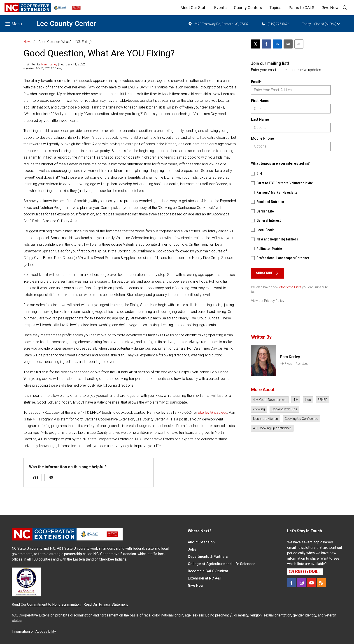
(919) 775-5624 (275, 24)
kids (308, 400)
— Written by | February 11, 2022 (54, 64)
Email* (256, 82)
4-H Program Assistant (294, 364)
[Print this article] (299, 44)
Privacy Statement (113, 604)
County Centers (248, 8)
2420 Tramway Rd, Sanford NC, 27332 (218, 24)
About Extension (201, 542)
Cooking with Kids (284, 409)
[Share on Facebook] (266, 44)
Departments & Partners (208, 557)
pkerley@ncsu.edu (213, 412)
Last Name (260, 119)
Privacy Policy (274, 301)
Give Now (330, 8)
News (28, 42)
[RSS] (321, 583)
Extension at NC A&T (205, 578)
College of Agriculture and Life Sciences (222, 564)
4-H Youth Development (270, 400)
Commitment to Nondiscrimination (54, 604)
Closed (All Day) (327, 24)
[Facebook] (292, 583)
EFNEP (323, 400)
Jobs (192, 549)
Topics (275, 8)
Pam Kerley (49, 64)
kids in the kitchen (265, 419)
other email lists (290, 287)
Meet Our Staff (194, 8)
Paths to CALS (302, 8)
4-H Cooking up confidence (272, 428)
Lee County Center (66, 23)
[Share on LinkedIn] (277, 44)
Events (220, 8)
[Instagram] (302, 583)
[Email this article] (288, 44)
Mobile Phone (262, 138)
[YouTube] (312, 583)
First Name (260, 101)
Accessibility (46, 631)
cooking (259, 409)
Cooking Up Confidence (301, 419)
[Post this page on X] (256, 44)
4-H (296, 400)
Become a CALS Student (208, 571)
